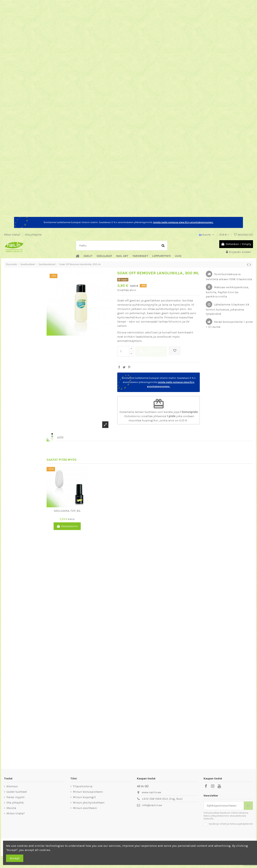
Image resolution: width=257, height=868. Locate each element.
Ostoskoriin (151, 351)
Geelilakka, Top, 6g (67, 511)
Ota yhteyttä (33, 235)
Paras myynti (16, 797)
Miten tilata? (13, 235)
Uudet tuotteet (17, 792)
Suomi (207, 235)
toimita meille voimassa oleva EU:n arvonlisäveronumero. (183, 222)
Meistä (11, 808)
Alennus (12, 786)
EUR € (224, 235)
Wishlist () (243, 235)
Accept (15, 858)
